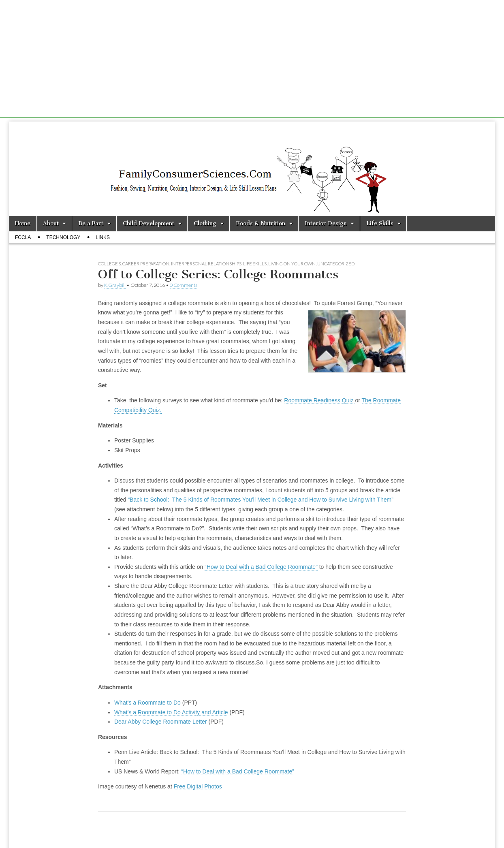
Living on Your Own (292, 264)
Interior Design (326, 223)
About (51, 223)
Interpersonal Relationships (206, 264)
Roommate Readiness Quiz (319, 400)
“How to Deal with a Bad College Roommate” (261, 567)
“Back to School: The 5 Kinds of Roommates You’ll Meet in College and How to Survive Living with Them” (260, 500)
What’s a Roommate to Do (147, 703)
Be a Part (91, 223)
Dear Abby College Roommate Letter (161, 722)
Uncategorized (336, 264)
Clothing (205, 223)
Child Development (148, 223)
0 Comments (184, 285)
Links (103, 237)
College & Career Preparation (134, 264)
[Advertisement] (252, 61)
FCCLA (23, 237)
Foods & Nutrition (261, 223)
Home (23, 223)
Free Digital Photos (198, 786)
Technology (63, 237)
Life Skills (380, 223)
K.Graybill (115, 285)
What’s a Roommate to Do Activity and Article (171, 712)
